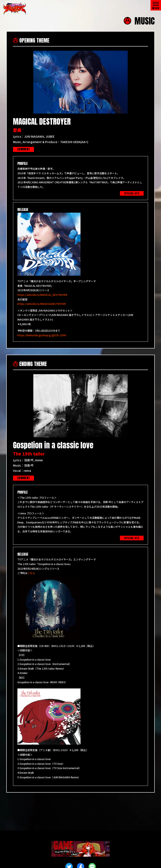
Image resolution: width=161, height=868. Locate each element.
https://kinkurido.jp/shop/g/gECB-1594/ (42, 335)
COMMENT (23, 149)
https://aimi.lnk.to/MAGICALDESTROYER (42, 304)
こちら (31, 573)
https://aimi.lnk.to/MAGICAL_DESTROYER (42, 295)
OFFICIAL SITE (132, 194)
